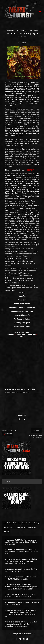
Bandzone (32, 334)
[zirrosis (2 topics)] (17, 527)
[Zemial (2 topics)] (11, 523)
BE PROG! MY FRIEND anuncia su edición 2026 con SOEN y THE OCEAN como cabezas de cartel (21, 561)
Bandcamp (21, 334)
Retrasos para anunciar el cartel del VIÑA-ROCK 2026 (21, 570)
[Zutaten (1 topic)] (18, 523)
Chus (24, 43)
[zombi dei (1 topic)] (6, 531)
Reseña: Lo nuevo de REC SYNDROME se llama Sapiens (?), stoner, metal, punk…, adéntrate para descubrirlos (21, 612)
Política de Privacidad (26, 634)
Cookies (13, 634)
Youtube (22, 336)
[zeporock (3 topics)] (6, 527)
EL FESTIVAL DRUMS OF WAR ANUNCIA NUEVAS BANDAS (20, 596)
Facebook (11, 334)
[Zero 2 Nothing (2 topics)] (34, 523)
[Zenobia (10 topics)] (25, 523)
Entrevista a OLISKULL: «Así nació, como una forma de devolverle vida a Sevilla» (21, 541)
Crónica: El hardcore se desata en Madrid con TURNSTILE (21, 578)
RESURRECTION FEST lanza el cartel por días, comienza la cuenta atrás (20, 551)
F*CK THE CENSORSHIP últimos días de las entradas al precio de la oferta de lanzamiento (21, 624)
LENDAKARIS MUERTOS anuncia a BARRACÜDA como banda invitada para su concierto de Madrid (21, 587)
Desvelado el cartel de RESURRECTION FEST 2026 (22, 603)
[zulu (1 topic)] (12, 527)
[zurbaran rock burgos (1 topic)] (29, 527)
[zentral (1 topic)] (5, 523)
